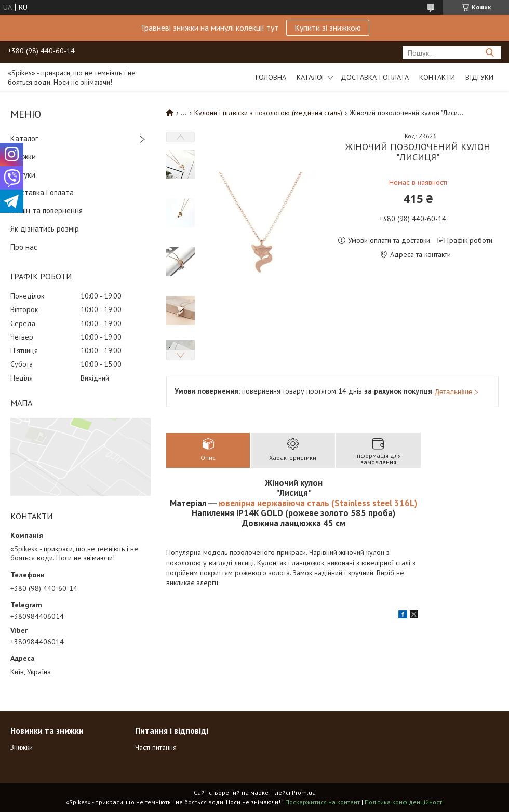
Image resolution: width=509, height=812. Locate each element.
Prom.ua (304, 793)
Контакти (437, 77)
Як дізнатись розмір (45, 229)
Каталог (311, 77)
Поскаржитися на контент (323, 802)
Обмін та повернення (46, 211)
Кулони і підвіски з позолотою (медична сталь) (268, 113)
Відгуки (479, 77)
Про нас (24, 247)
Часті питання (156, 747)
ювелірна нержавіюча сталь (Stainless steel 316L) (317, 503)
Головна (271, 77)
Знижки (23, 157)
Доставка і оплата (375, 77)
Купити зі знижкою (328, 28)
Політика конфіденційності (404, 802)
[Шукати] (490, 53)
